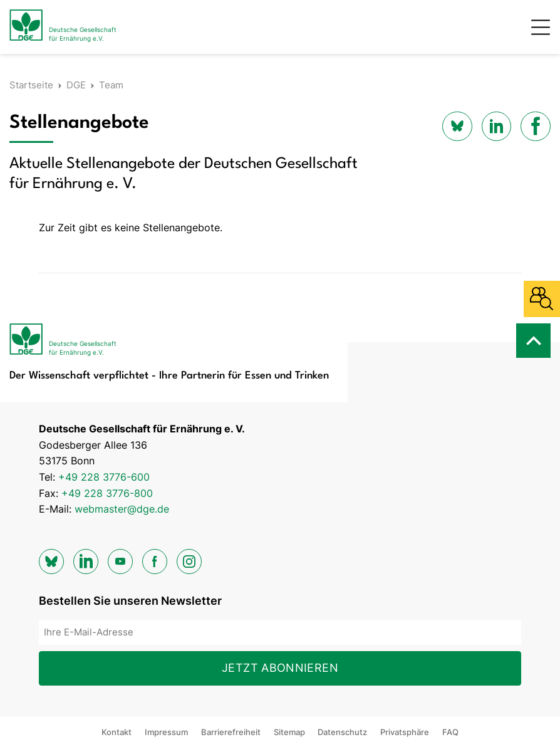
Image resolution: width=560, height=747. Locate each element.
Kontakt (117, 732)
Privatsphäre (405, 732)
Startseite (31, 85)
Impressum (166, 732)
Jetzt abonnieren (280, 668)
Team (111, 85)
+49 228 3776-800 (107, 493)
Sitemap (289, 732)
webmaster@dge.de (122, 509)
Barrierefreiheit (231, 732)
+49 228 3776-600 (104, 477)
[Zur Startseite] (63, 27)
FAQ (450, 732)
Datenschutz (342, 732)
